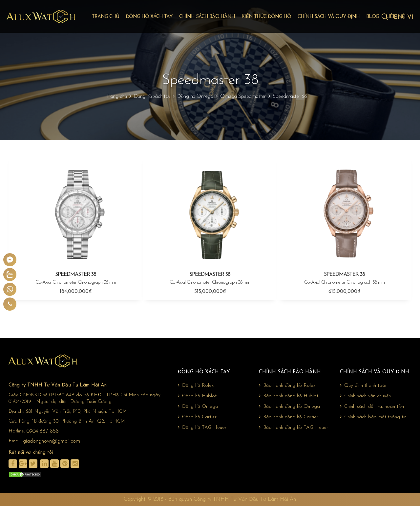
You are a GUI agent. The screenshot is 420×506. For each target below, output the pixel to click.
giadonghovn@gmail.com (52, 441)
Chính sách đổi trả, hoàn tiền (372, 407)
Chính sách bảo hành (207, 17)
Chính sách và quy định (329, 17)
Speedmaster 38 (290, 97)
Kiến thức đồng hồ (266, 17)
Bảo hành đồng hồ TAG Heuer (294, 428)
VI (410, 17)
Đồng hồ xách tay (149, 17)
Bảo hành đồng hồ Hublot (289, 396)
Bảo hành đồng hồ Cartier (289, 417)
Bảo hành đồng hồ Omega (289, 407)
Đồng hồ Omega (195, 97)
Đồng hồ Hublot (197, 396)
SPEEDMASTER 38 (76, 279)
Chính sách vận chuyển (365, 396)
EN (398, 17)
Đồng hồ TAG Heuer (202, 428)
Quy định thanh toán (364, 385)
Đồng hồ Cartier (197, 417)
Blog (373, 17)
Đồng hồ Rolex (196, 385)
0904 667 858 (43, 431)
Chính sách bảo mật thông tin (373, 417)
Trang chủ (105, 17)
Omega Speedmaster (243, 97)
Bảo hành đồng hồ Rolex (287, 385)
